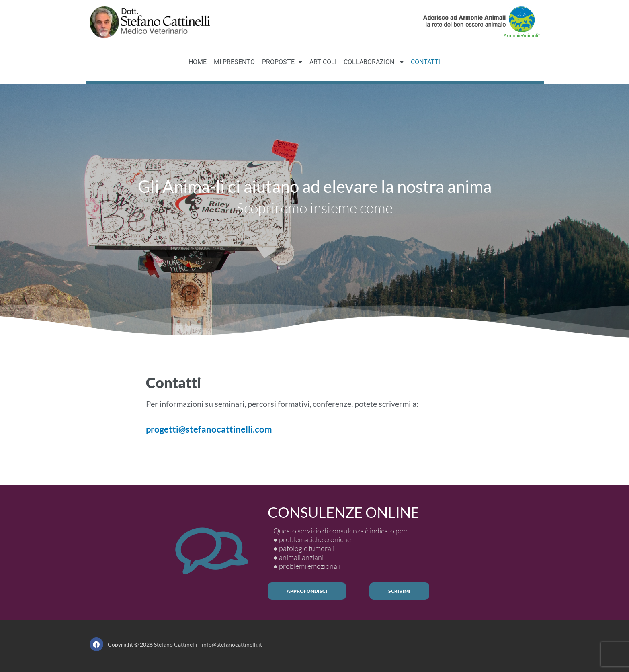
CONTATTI (426, 62)
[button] (282, 62)
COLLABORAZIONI (374, 62)
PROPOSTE (282, 62)
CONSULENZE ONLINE (343, 512)
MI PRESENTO (234, 62)
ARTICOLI (323, 62)
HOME (198, 62)
